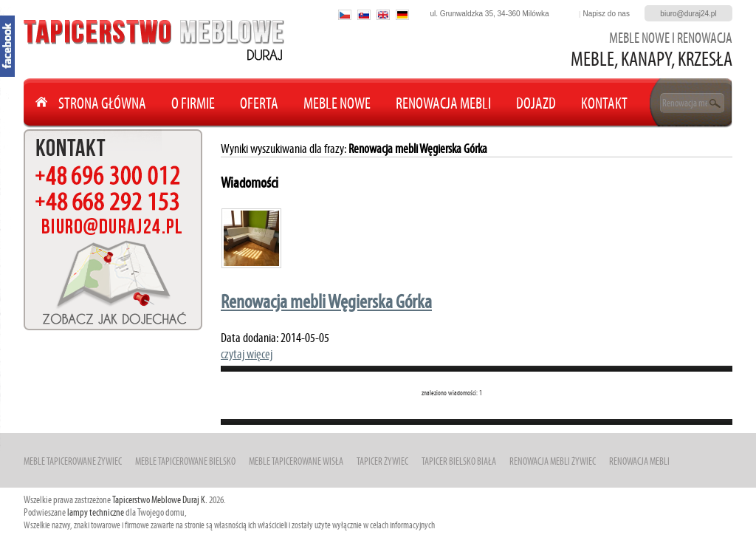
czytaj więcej (247, 354)
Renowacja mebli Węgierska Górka (326, 301)
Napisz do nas (606, 14)
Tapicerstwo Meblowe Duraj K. (160, 500)
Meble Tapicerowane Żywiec (73, 461)
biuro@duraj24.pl (688, 14)
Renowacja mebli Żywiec (553, 461)
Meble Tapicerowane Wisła (296, 461)
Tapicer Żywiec (382, 461)
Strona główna (102, 103)
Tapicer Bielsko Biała (459, 461)
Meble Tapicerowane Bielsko (185, 461)
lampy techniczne (96, 512)
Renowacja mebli (443, 103)
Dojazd (536, 103)
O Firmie (193, 103)
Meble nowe (337, 103)
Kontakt (604, 103)
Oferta (259, 103)
